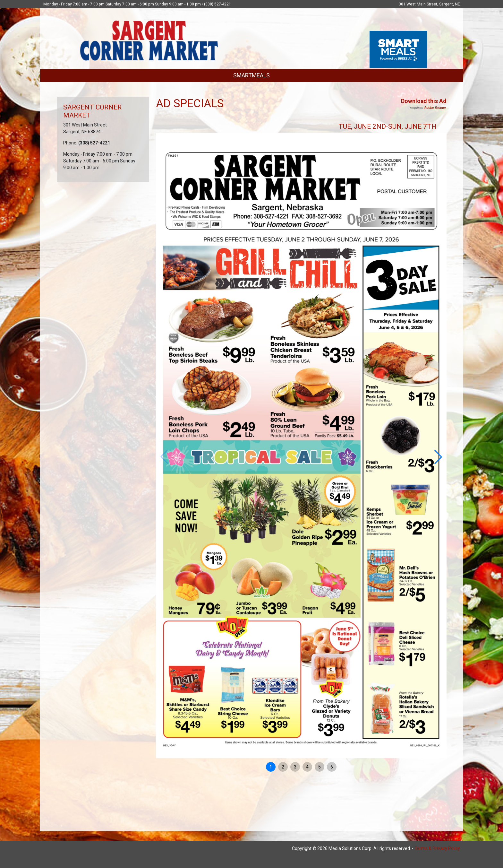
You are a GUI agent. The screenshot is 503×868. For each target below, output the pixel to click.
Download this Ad (424, 101)
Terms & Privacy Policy (437, 848)
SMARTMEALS (251, 75)
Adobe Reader (435, 108)
